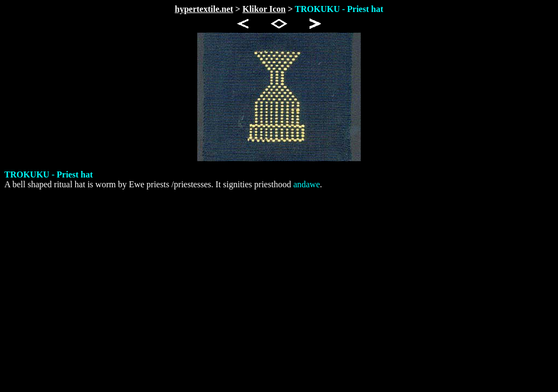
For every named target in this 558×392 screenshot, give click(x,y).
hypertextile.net (204, 9)
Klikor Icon (264, 9)
